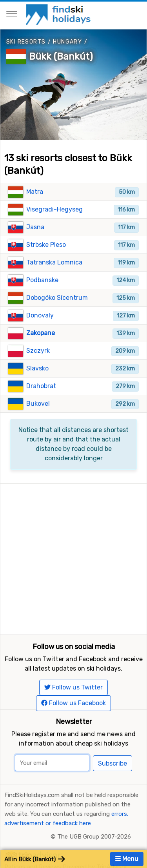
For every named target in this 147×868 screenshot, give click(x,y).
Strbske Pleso (46, 245)
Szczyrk (38, 351)
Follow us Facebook (73, 703)
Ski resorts (26, 42)
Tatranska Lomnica (54, 262)
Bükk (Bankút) (61, 57)
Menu (127, 859)
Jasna (35, 227)
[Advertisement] (73, 557)
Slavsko (37, 368)
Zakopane (41, 333)
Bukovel (38, 404)
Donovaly (40, 315)
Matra (35, 192)
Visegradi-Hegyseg (54, 209)
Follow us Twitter (73, 687)
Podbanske (42, 280)
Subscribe (113, 763)
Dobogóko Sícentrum (57, 298)
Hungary (67, 42)
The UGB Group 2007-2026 (94, 837)
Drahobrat (41, 386)
